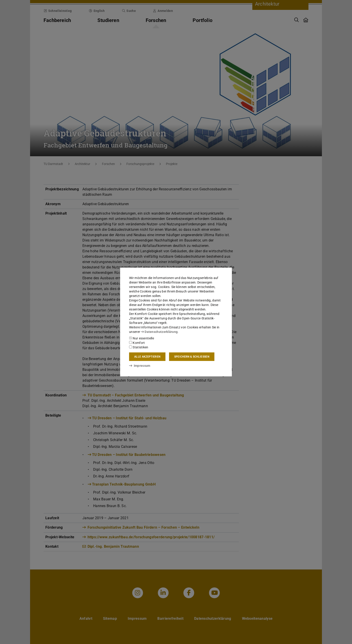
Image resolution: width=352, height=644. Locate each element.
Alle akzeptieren (147, 357)
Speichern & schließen (192, 357)
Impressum (140, 366)
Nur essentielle (142, 338)
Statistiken (139, 347)
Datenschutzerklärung (159, 332)
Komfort (137, 343)
